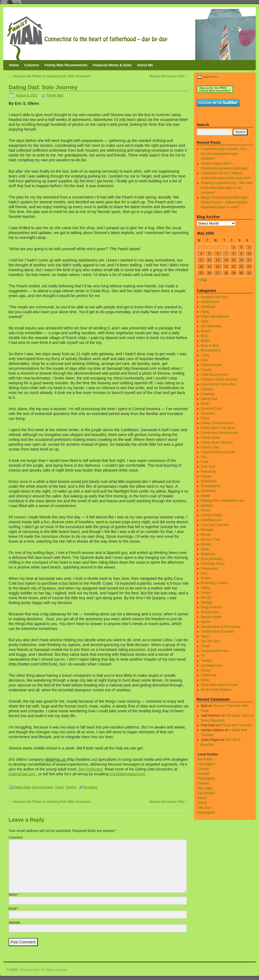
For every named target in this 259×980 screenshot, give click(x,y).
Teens (205, 636)
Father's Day (210, 447)
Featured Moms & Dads (112, 65)
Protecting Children (215, 583)
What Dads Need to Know (220, 685)
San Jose (204, 808)
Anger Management (215, 316)
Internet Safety (211, 515)
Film (204, 457)
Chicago (203, 769)
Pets (204, 573)
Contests (207, 389)
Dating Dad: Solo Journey (43, 87)
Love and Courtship (215, 525)
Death (205, 404)
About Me (145, 65)
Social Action (210, 612)
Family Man (55, 95)
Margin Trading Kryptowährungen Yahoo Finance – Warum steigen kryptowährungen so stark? (225, 202)
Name (14, 895)
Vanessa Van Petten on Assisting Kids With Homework (50, 76)
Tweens (71, 787)
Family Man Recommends (66, 65)
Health (206, 496)
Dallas (202, 798)
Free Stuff (208, 467)
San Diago (205, 788)
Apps (205, 321)
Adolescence (210, 302)
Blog (204, 336)
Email (14, 909)
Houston (204, 774)
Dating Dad (22, 787)
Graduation (209, 481)
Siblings (207, 602)
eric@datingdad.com (127, 774)
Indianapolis (206, 812)
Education (208, 413)
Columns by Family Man (218, 384)
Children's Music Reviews (219, 379)
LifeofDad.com (211, 520)
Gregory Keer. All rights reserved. (44, 970)
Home (14, 65)
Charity (206, 370)
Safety (206, 588)
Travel (59, 787)
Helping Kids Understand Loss (223, 501)
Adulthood (208, 307)
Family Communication (217, 423)
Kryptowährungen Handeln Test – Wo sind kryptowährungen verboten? (225, 154)
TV (203, 656)
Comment (16, 838)
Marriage (207, 530)
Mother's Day (210, 539)
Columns (32, 65)
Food (205, 462)
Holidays (207, 505)
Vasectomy (209, 675)
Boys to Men (210, 346)
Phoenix (203, 783)
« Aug (202, 280)
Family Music (210, 438)
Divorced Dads (43, 787)
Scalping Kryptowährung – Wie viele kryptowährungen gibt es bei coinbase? (227, 188)
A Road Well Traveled (236, 725)
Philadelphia (206, 779)
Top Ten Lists (210, 641)
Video (205, 680)
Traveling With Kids (215, 651)
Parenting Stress (213, 564)
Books (205, 341)
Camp (205, 355)
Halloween (208, 491)
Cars (204, 360)
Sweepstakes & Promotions (221, 627)
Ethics (205, 418)
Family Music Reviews (217, 442)
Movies (206, 544)
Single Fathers (211, 607)
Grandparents (211, 486)
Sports (206, 622)
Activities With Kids (215, 297)
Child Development (215, 375)
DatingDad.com (22, 774)
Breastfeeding (211, 350)
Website (14, 923)
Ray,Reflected (90, 769)
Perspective (209, 569)
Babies (206, 331)
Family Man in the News (218, 428)
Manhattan (205, 759)
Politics (206, 578)
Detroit (202, 803)
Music (205, 549)
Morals (206, 535)
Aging (205, 312)
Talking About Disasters (218, 632)
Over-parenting (212, 559)
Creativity (208, 394)
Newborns (208, 554)
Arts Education (211, 326)
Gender (206, 476)
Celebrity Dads (212, 365)
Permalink (90, 787)
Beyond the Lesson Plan (169, 76)
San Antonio (206, 793)
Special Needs (211, 617)
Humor (206, 510)
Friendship (208, 472)
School (206, 593)
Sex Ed (206, 598)
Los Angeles (206, 764)
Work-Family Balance (216, 690)
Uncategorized (211, 665)
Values (206, 670)
